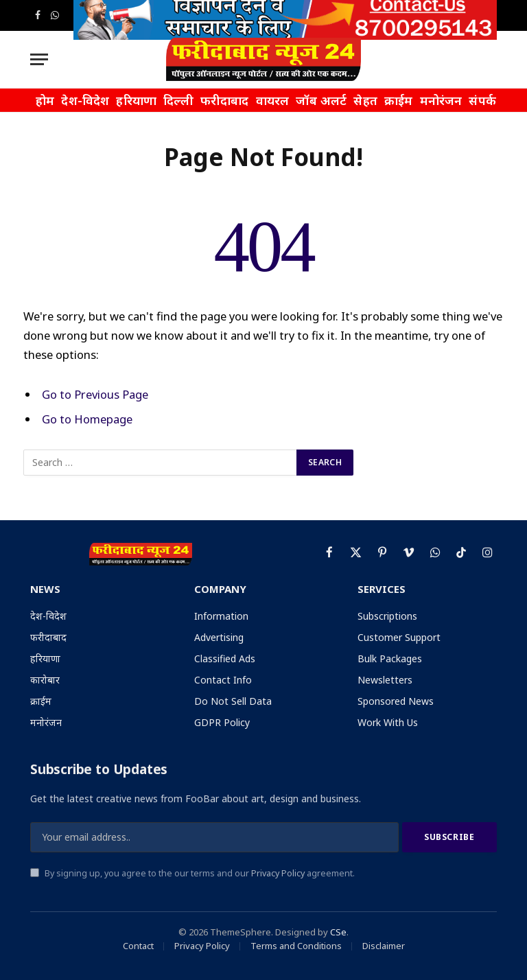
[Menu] (39, 59)
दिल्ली (178, 100)
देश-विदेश (85, 100)
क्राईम (399, 100)
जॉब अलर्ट (321, 100)
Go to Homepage (87, 419)
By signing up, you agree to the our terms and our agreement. (192, 873)
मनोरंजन (441, 100)
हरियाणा (136, 100)
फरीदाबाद (225, 100)
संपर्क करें (492, 100)
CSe (338, 932)
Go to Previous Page (95, 394)
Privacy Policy (278, 873)
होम (45, 100)
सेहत (365, 100)
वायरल (273, 100)
